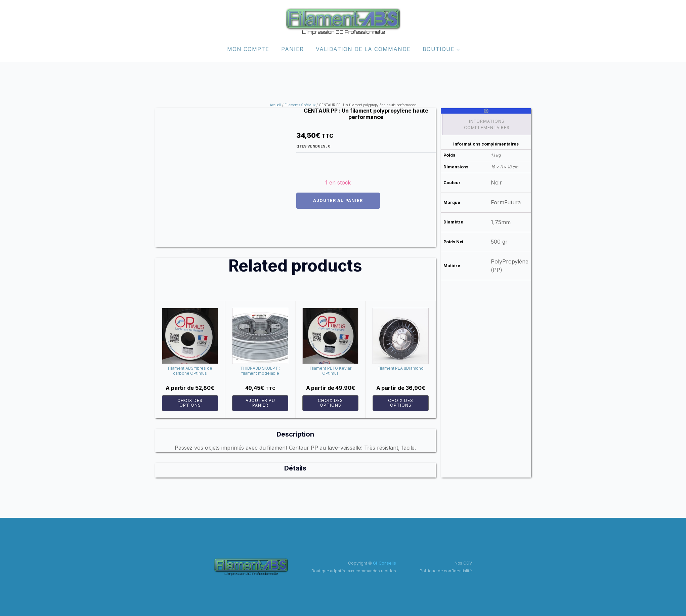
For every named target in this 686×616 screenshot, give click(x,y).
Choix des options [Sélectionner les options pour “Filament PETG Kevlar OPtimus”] (330, 403)
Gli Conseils (384, 563)
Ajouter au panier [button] (260, 403)
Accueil (275, 105)
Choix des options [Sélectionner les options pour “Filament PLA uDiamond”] (401, 403)
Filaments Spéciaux (300, 105)
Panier (292, 49)
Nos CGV (463, 563)
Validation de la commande (363, 49)
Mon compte (248, 49)
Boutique (439, 49)
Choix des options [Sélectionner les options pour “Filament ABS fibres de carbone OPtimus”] (190, 403)
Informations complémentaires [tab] (487, 124)
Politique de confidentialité (446, 571)
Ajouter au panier (338, 200)
